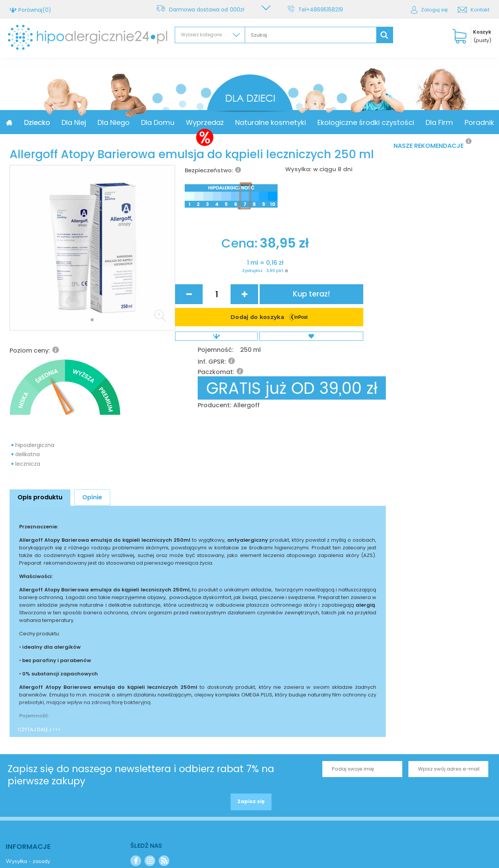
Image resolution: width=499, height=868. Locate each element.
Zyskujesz (218, 350)
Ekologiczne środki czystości (417, 122)
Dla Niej (125, 122)
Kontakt (480, 10)
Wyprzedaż (256, 122)
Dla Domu (209, 122)
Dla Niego (165, 122)
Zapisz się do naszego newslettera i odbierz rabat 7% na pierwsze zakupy (141, 686)
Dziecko (89, 122)
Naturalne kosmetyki (322, 122)
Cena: (208, 317)
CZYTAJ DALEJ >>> (39, 640)
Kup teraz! (358, 317)
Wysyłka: (298, 169)
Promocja (48, 122)
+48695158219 (326, 10)
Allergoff (332, 281)
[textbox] (311, 35)
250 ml (335, 239)
